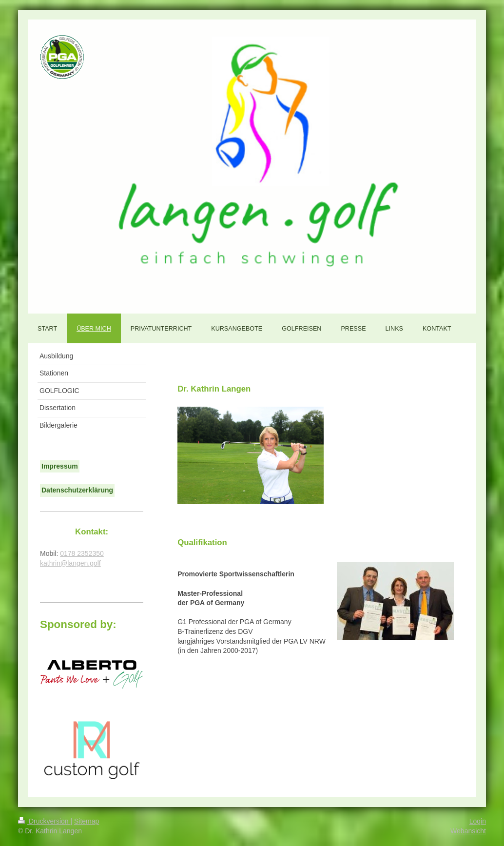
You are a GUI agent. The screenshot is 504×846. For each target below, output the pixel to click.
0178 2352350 (82, 553)
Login (478, 821)
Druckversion (44, 821)
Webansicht (468, 831)
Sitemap (87, 821)
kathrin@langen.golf (70, 563)
